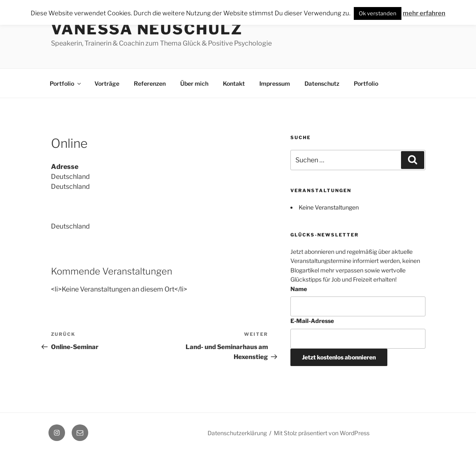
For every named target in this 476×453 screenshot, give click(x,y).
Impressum (275, 83)
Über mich (194, 83)
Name (299, 289)
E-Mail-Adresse (312, 321)
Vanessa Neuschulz (147, 29)
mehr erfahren (424, 13)
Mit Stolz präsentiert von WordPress (322, 433)
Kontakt (234, 83)
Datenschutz (322, 83)
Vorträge (107, 83)
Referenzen (150, 83)
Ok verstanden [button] (378, 13)
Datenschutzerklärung (237, 433)
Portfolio (66, 83)
